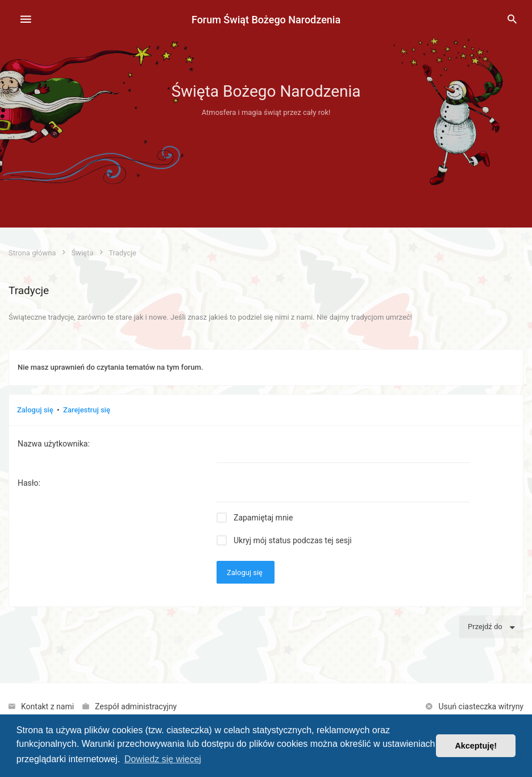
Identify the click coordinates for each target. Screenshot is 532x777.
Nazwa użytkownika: (54, 444)
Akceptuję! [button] (476, 746)
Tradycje (29, 290)
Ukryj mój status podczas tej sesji (293, 540)
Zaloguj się (35, 410)
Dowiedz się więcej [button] (163, 759)
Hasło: (29, 483)
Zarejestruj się (87, 410)
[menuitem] (512, 20)
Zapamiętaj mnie (263, 518)
